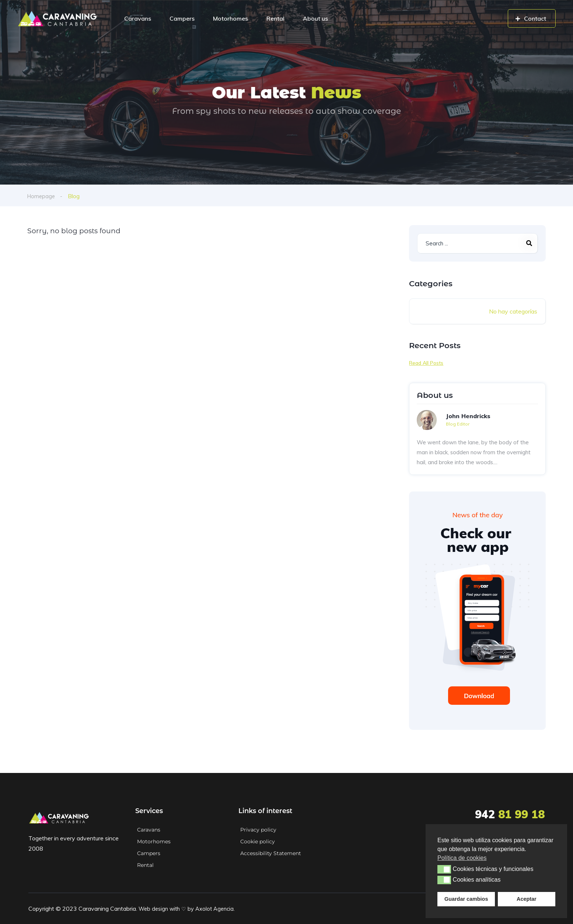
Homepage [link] (42, 196)
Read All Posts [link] (426, 363)
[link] (57, 18)
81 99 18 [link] (510, 814)
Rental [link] (275, 18)
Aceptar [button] (527, 899)
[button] (444, 869)
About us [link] (315, 18)
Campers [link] (182, 18)
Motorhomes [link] (230, 18)
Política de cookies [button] (462, 858)
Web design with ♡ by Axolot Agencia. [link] (190, 909)
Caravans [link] (138, 18)
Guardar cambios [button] (466, 899)
